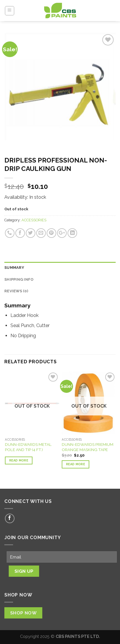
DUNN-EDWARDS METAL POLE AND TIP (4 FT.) (28, 447)
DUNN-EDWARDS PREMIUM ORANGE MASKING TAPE (88, 447)
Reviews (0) (16, 291)
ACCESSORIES (34, 220)
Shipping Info (19, 279)
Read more (19, 460)
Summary (14, 268)
